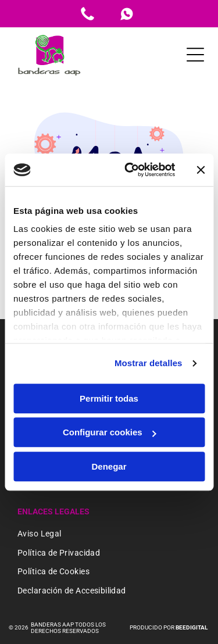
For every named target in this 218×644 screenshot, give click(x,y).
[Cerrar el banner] (201, 170)
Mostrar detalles (149, 363)
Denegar (109, 466)
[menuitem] (109, 534)
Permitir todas (109, 398)
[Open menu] (195, 55)
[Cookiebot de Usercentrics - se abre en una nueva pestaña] (130, 170)
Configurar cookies (110, 432)
